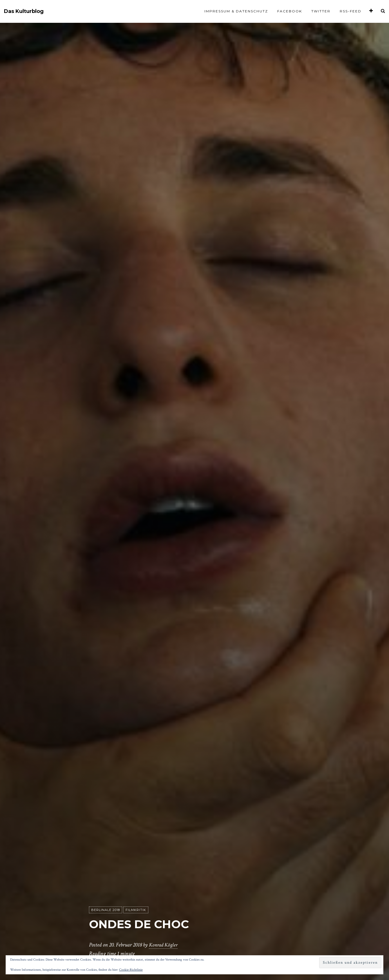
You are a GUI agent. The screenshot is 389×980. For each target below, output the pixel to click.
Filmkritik (136, 910)
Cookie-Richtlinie (131, 970)
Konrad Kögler (164, 945)
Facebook (290, 11)
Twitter (321, 11)
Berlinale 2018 (106, 910)
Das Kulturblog (24, 11)
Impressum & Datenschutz (236, 11)
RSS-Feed (351, 11)
